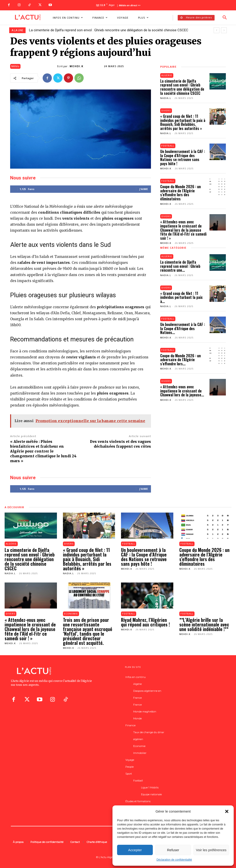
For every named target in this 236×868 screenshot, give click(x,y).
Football (168, 146)
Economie (71, 614)
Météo (15, 66)
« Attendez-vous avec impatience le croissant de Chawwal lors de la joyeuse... (182, 391)
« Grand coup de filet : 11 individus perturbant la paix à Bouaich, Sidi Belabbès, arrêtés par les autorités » (183, 122)
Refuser (173, 850)
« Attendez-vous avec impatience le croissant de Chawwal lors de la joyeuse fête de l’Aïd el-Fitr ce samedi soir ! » (183, 230)
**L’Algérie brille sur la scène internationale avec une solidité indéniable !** (204, 624)
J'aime (144, 189)
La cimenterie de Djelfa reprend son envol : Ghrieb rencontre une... (180, 266)
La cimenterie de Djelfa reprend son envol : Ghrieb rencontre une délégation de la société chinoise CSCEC (109, 30)
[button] (227, 811)
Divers (166, 111)
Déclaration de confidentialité (174, 860)
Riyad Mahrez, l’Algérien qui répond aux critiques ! (145, 622)
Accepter (135, 850)
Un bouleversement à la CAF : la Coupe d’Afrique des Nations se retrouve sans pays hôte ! (183, 158)
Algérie (167, 75)
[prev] (217, 30)
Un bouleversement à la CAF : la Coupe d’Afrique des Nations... (183, 329)
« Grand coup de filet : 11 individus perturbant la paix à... (181, 298)
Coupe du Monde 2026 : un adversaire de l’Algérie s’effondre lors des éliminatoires (180, 193)
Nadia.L (166, 98)
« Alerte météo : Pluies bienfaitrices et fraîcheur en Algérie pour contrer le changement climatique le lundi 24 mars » (43, 451)
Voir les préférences (211, 850)
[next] (224, 30)
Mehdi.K (77, 66)
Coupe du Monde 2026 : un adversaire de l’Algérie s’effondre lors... (180, 360)
